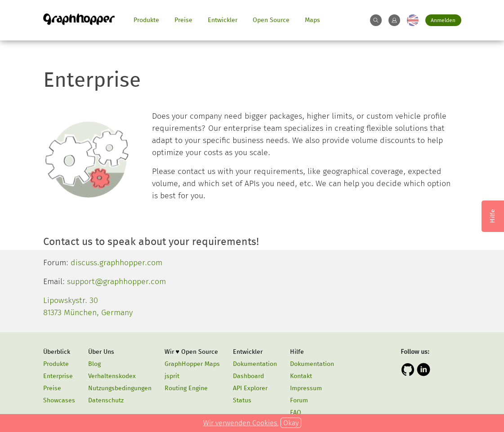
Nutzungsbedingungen (120, 388)
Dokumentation (255, 364)
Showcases (59, 400)
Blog (94, 364)
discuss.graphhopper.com (116, 263)
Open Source (271, 20)
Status (242, 400)
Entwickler (223, 20)
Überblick (57, 352)
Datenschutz (106, 400)
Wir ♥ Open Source (191, 352)
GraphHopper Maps (192, 364)
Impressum (306, 388)
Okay (291, 423)
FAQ (296, 412)
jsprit (172, 376)
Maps (312, 20)
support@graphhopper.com (116, 281)
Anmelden (443, 20)
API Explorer (250, 388)
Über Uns (101, 352)
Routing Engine (186, 388)
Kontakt (301, 376)
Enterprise (58, 376)
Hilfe (297, 352)
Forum (299, 400)
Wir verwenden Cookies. (241, 423)
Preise (183, 20)
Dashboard (248, 376)
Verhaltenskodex (112, 376)
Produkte (146, 20)
